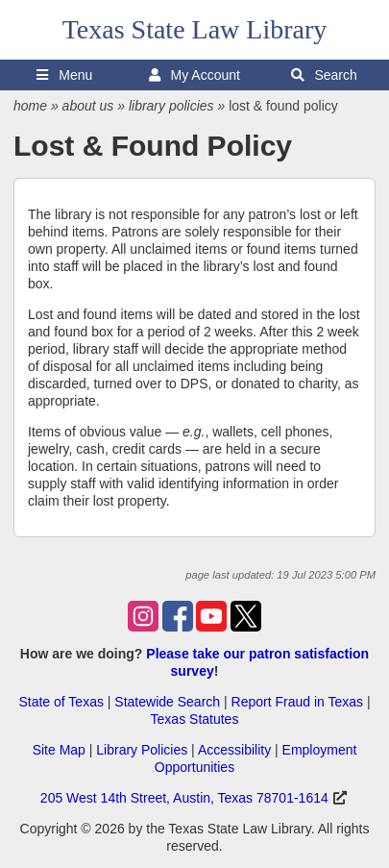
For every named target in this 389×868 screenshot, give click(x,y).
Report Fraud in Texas (297, 702)
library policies (171, 106)
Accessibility (234, 750)
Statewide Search (167, 702)
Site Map (59, 750)
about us (88, 106)
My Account (194, 75)
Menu (64, 75)
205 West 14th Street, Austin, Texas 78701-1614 (184, 798)
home (30, 106)
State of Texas (61, 702)
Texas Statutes (195, 719)
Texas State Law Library (195, 29)
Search (324, 75)
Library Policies (142, 750)
